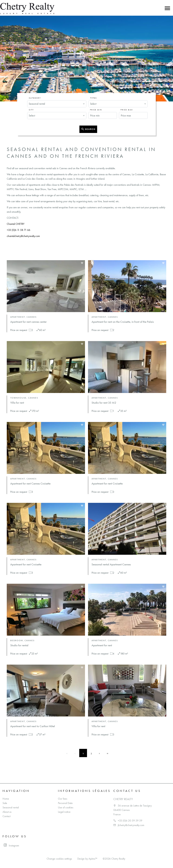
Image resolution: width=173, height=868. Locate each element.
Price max (127, 110)
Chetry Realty (123, 799)
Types (94, 98)
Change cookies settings (59, 859)
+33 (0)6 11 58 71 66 (18, 230)
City (31, 110)
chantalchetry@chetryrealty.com (23, 236)
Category (35, 98)
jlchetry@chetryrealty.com (131, 825)
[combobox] (57, 104)
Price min (96, 110)
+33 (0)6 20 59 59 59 (130, 821)
